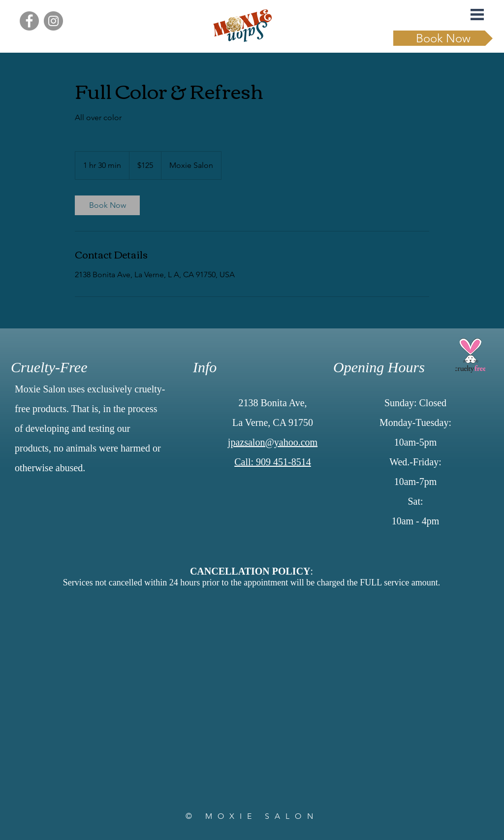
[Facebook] (29, 21)
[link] (107, 205)
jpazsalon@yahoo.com (273, 442)
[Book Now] (443, 38)
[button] (477, 15)
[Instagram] (53, 21)
